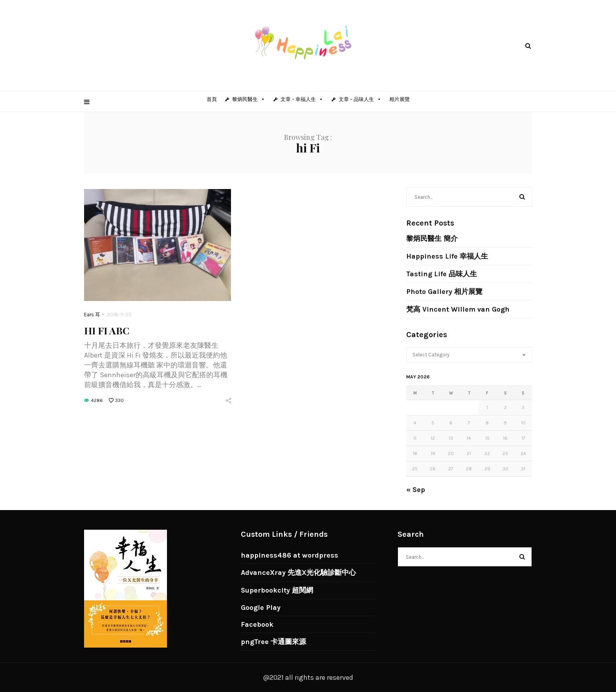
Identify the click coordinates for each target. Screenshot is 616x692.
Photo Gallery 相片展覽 (444, 292)
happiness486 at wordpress (290, 555)
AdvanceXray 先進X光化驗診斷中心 (298, 573)
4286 (97, 400)
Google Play (261, 608)
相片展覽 (400, 99)
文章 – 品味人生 (360, 99)
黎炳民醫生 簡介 (432, 239)
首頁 (212, 99)
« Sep (416, 490)
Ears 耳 (92, 315)
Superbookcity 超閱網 (277, 590)
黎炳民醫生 (249, 99)
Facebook (257, 624)
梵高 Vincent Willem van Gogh (458, 309)
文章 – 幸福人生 (302, 99)
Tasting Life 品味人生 (442, 274)
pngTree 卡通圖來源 (273, 642)
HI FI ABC (107, 330)
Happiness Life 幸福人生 (447, 256)
